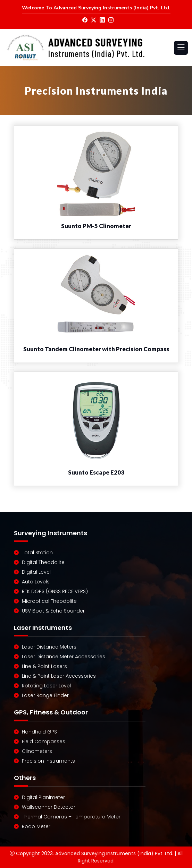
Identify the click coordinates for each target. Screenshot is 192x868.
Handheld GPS (39, 732)
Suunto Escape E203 (96, 472)
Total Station (37, 553)
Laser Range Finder (45, 695)
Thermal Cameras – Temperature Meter (71, 817)
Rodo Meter (36, 826)
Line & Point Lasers (44, 666)
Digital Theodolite (43, 562)
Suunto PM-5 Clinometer (96, 226)
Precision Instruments (48, 761)
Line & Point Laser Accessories (59, 676)
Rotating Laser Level (46, 686)
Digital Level (36, 572)
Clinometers (37, 751)
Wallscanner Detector (49, 807)
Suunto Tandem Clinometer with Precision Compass (96, 349)
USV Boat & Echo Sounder (53, 611)
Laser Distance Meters (49, 647)
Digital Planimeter (43, 797)
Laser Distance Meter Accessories (64, 657)
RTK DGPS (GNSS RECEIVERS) (55, 591)
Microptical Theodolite (49, 601)
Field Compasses (44, 741)
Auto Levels (36, 582)
